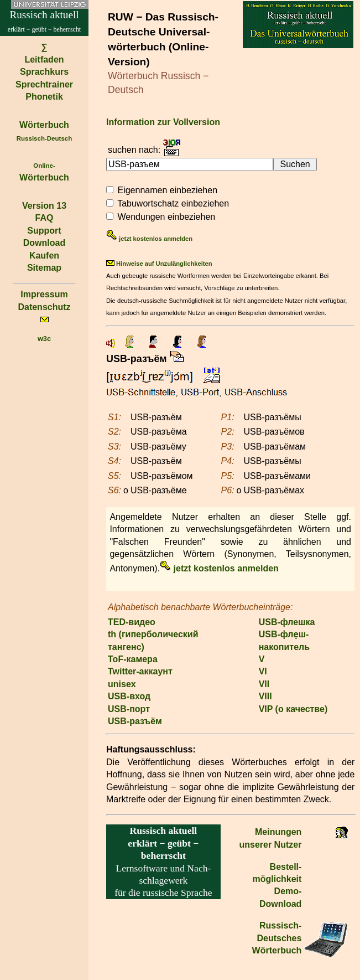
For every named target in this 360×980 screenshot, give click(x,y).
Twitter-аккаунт (140, 671)
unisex (122, 684)
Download (44, 243)
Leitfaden (44, 60)
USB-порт (129, 709)
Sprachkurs (44, 72)
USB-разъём (135, 721)
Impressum (44, 294)
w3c (44, 339)
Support (44, 231)
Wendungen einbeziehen (166, 217)
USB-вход (129, 696)
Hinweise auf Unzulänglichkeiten (159, 264)
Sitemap (44, 268)
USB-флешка (287, 622)
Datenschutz (44, 307)
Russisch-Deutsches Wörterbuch (277, 938)
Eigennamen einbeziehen (167, 190)
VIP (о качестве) (293, 709)
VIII (265, 696)
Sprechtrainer (44, 84)
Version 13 (44, 206)
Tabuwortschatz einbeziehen (173, 203)
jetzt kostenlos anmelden (149, 239)
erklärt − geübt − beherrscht (163, 843)
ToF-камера (133, 659)
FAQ (45, 218)
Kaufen (44, 256)
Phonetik (44, 97)
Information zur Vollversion (163, 122)
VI (263, 671)
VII (264, 684)
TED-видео (132, 622)
